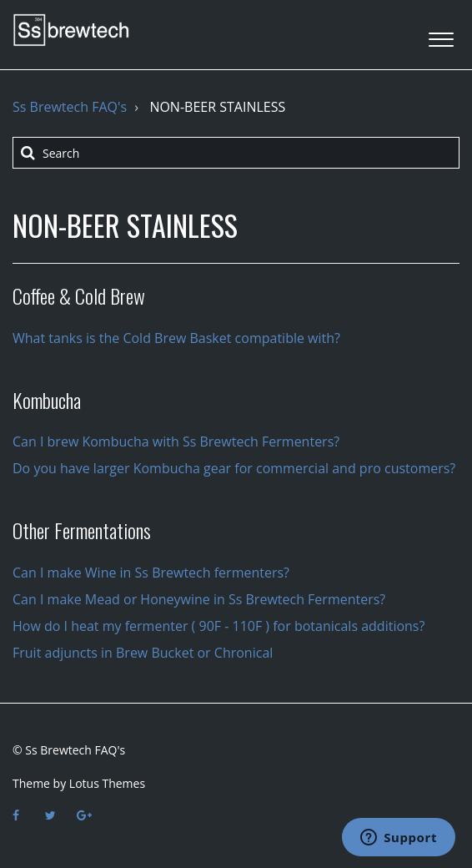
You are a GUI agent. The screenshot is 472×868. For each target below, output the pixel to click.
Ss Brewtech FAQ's (70, 107)
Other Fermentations (82, 530)
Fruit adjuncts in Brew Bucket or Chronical (143, 653)
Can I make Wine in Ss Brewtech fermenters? (151, 573)
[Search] (236, 153)
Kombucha (47, 400)
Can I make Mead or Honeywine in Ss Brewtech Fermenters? (199, 599)
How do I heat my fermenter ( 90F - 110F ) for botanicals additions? (218, 626)
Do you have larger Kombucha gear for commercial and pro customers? (234, 468)
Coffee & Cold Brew (79, 295)
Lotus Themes (107, 783)
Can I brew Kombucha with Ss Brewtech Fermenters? (176, 442)
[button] (441, 35)
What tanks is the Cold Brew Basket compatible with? (176, 338)
